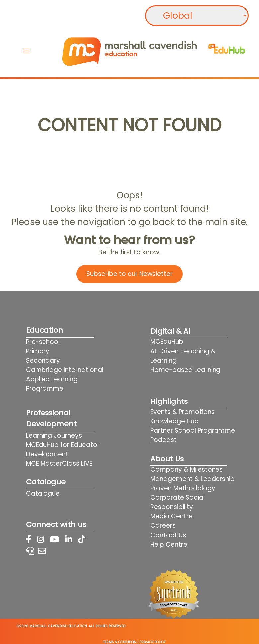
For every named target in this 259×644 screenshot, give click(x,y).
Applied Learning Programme (52, 384)
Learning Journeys (54, 436)
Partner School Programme (193, 431)
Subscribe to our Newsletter (129, 274)
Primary (38, 351)
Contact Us (168, 535)
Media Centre (172, 516)
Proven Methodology (183, 488)
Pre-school (43, 342)
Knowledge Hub (174, 421)
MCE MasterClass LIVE (59, 464)
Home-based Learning (194, 370)
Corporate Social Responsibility (177, 502)
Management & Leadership (193, 479)
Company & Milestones (187, 470)
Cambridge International (65, 370)
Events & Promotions (182, 412)
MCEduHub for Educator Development (63, 450)
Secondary (43, 360)
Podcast (164, 440)
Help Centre (169, 544)
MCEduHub (167, 341)
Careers (163, 525)
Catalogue (43, 493)
